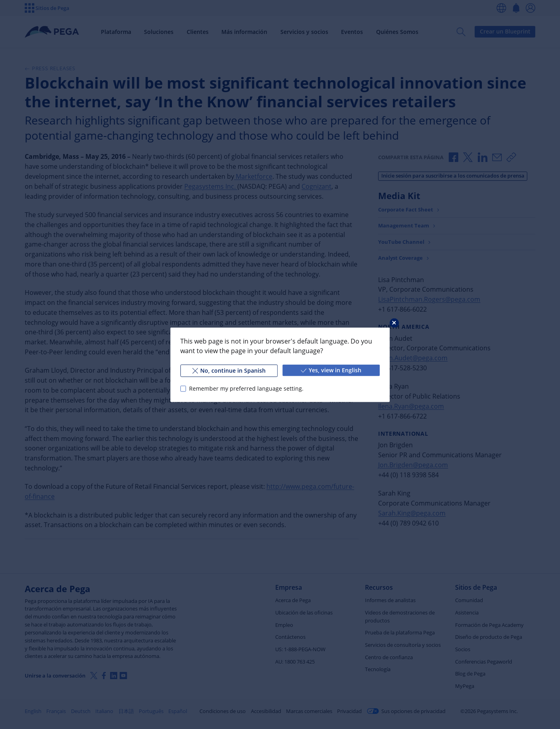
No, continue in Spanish (229, 370)
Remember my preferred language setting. (246, 388)
